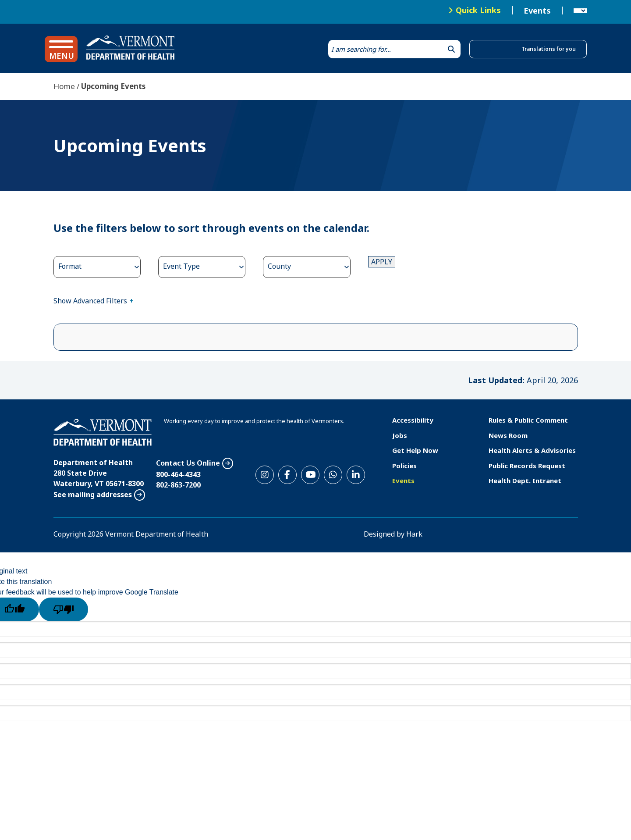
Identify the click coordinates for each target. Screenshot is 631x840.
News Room (508, 435)
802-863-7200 (178, 485)
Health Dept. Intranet (525, 481)
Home (64, 86)
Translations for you (549, 49)
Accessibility (413, 420)
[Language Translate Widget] (580, 11)
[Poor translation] (64, 609)
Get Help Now (415, 450)
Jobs (400, 435)
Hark (414, 534)
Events (537, 11)
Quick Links (478, 10)
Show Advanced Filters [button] (90, 301)
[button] (61, 49)
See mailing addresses (93, 495)
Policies (404, 466)
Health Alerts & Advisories (532, 450)
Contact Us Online (188, 463)
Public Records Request (527, 466)
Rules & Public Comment (528, 420)
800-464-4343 (178, 474)
